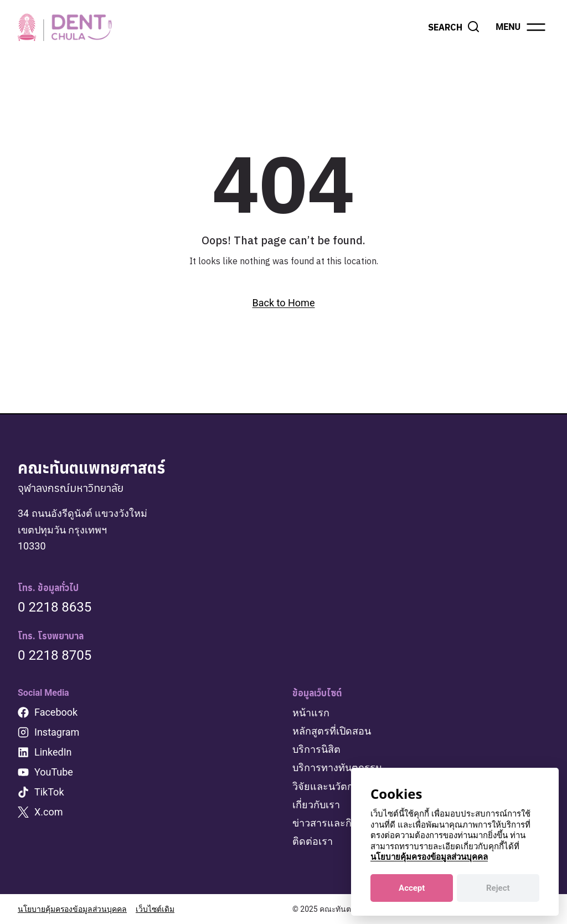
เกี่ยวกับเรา (316, 805)
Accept (412, 888)
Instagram (57, 732)
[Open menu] (521, 27)
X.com (49, 812)
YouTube (54, 772)
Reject (498, 888)
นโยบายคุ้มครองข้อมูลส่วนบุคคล (72, 909)
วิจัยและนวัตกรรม (332, 786)
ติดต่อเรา (313, 841)
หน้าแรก (311, 713)
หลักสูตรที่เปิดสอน (332, 731)
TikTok (49, 792)
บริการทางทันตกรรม (337, 768)
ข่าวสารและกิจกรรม (337, 823)
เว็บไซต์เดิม (155, 909)
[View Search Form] (454, 27)
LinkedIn (53, 752)
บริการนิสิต (316, 749)
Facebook (56, 712)
